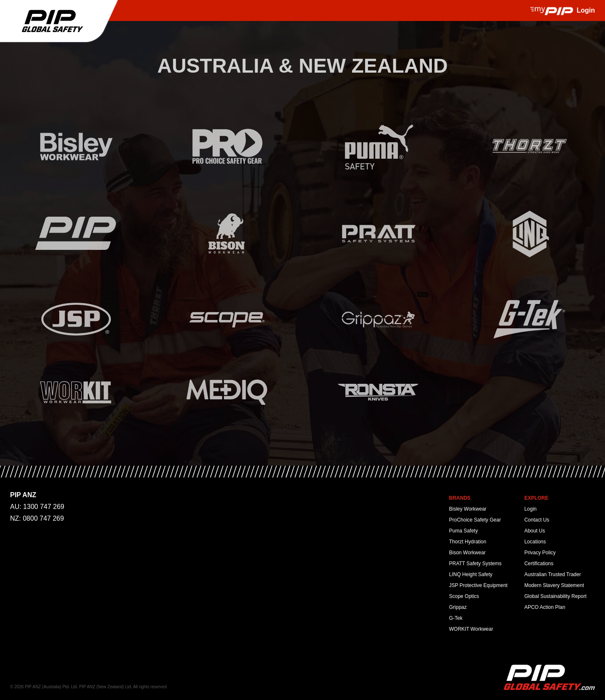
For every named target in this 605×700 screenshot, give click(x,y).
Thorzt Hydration (468, 542)
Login (530, 509)
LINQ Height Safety (471, 574)
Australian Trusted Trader (553, 574)
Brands (460, 498)
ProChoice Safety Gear (475, 520)
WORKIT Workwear (471, 629)
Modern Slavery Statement (554, 585)
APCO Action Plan (545, 607)
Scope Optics (464, 596)
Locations (535, 542)
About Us (535, 531)
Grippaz (458, 607)
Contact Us (537, 520)
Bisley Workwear (468, 509)
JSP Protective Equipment (478, 585)
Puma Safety (464, 531)
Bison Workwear (467, 553)
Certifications (539, 564)
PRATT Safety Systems (475, 564)
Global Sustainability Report (555, 596)
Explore (536, 498)
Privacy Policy (540, 553)
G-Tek (456, 618)
